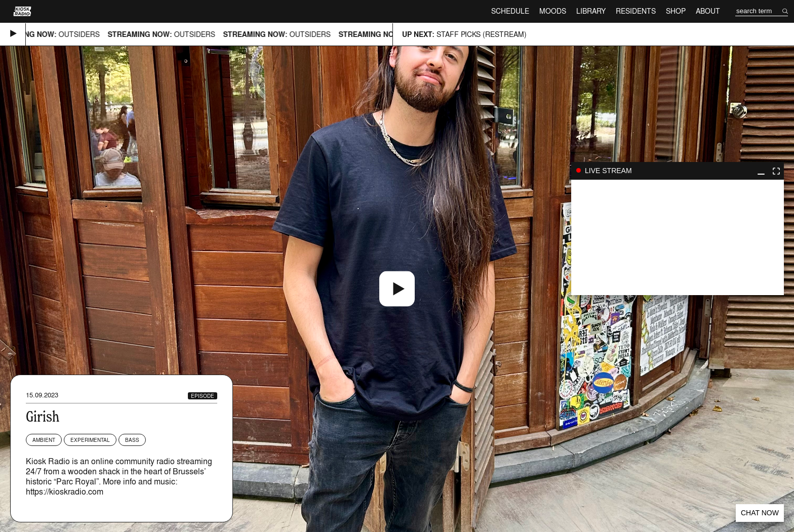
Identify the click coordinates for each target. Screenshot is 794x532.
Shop (676, 11)
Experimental (90, 440)
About (708, 11)
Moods (553, 11)
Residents (636, 11)
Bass (132, 440)
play (678, 237)
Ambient (44, 440)
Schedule (510, 11)
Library (591, 11)
